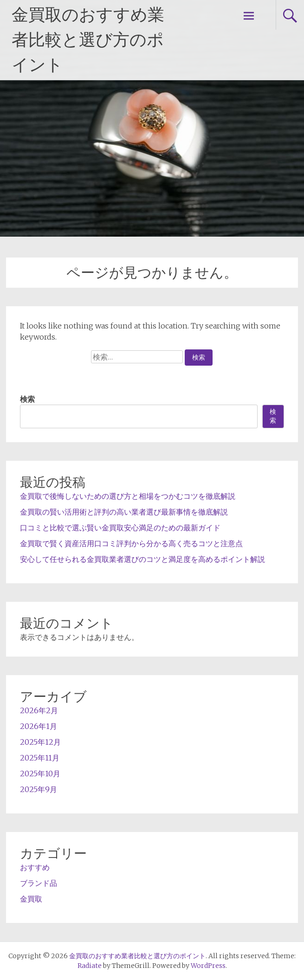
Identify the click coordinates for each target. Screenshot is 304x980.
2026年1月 (39, 726)
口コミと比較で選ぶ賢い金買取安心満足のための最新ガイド (120, 528)
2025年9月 (39, 789)
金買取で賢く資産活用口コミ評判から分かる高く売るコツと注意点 (131, 543)
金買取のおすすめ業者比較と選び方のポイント (88, 40)
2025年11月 (40, 758)
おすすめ (35, 867)
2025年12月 (40, 742)
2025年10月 (40, 774)
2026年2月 (39, 710)
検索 (27, 399)
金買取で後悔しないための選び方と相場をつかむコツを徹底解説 (128, 496)
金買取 (31, 899)
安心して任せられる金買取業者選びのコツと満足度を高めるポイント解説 (142, 559)
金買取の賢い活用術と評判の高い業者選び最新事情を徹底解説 (124, 512)
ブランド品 (39, 883)
